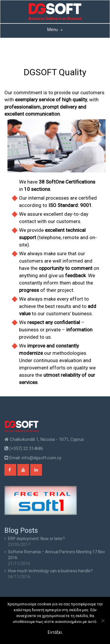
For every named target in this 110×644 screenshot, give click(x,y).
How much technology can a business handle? (50, 571)
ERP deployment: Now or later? (36, 539)
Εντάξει (55, 632)
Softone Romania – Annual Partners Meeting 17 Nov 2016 (56, 555)
